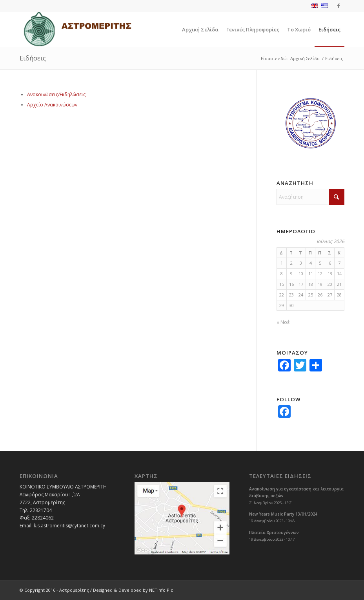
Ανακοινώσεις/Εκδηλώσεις (56, 94)
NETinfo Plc (161, 590)
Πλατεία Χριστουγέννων (274, 532)
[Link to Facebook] (339, 6)
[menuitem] (200, 29)
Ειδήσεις (33, 58)
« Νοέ (283, 322)
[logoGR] (77, 29)
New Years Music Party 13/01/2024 (283, 514)
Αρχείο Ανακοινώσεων (52, 105)
